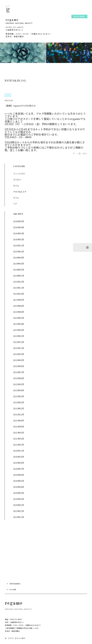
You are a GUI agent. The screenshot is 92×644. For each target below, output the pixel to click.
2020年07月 (18, 469)
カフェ (16, 198)
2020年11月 (18, 451)
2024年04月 (18, 257)
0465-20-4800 (15, 27)
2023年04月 (18, 324)
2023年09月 (18, 300)
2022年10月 (18, 354)
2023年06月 (18, 312)
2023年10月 (18, 294)
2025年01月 (18, 251)
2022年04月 (18, 390)
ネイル (16, 186)
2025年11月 (18, 245)
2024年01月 (18, 276)
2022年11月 (18, 348)
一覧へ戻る (82, 153)
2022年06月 (18, 378)
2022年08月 (18, 366)
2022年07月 (18, 372)
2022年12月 (18, 342)
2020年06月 (18, 475)
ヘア (15, 204)
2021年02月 (18, 439)
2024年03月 (18, 264)
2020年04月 (18, 487)
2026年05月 (18, 221)
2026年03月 (18, 233)
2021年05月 (18, 433)
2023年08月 (18, 306)
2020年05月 (18, 481)
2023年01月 (18, 336)
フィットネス (19, 173)
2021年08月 (18, 420)
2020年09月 (18, 463)
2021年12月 (18, 414)
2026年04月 (18, 227)
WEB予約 (79, 16)
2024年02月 (18, 270)
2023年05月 (18, 318)
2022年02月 (18, 402)
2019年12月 (18, 511)
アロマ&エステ (20, 192)
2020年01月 (18, 505)
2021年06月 (18, 426)
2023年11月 (18, 288)
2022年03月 (18, 396)
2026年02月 (18, 239)
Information (15, 584)
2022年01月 (18, 408)
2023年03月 (18, 330)
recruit (13, 590)
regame (46, 22)
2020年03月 (18, 493)
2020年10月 (18, 457)
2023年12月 (18, 282)
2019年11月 (18, 517)
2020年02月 (18, 499)
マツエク (17, 180)
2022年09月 (18, 360)
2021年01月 (18, 445)
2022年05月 (18, 384)
